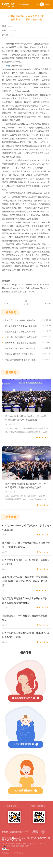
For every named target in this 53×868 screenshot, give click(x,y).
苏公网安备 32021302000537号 (19, 846)
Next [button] (49, 816)
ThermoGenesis (19, 838)
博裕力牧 (42, 838)
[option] (14, 816)
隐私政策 (6, 853)
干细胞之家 (16, 840)
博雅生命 (32, 838)
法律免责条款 (18, 853)
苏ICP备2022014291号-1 (39, 844)
